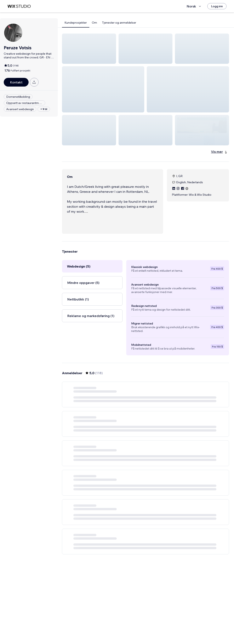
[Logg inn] (217, 6)
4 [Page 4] (146, 629)
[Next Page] (175, 629)
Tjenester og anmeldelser (119, 23)
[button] (89, 49)
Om (94, 23)
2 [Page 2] (131, 629)
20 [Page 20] (168, 629)
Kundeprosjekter (76, 23)
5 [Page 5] (153, 629)
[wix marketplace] (19, 6)
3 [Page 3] (138, 629)
